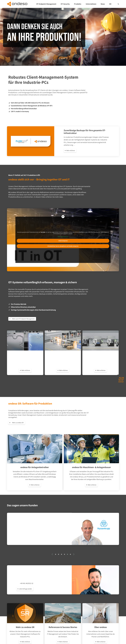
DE (110, 4)
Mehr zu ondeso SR (17, 423)
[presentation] (59, 58)
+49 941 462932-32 (27, 583)
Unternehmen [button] (91, 4)
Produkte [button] (78, 4)
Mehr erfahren (71, 151)
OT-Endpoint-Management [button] (46, 4)
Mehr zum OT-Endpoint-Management (23, 319)
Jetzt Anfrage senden (25, 588)
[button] (118, 4)
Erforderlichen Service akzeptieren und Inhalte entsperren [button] (63, 246)
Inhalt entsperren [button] (63, 241)
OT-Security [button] (65, 4)
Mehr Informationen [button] (63, 237)
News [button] (103, 4)
